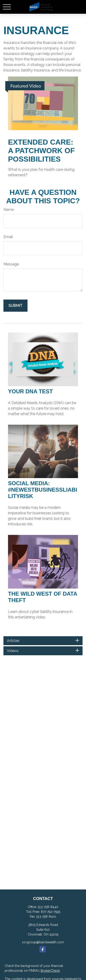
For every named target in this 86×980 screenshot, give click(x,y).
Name (9, 210)
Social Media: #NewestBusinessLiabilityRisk (43, 490)
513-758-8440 (48, 907)
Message (11, 264)
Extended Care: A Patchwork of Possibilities (41, 151)
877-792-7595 (51, 912)
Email (8, 237)
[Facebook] (43, 949)
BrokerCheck (50, 971)
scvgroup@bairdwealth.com (43, 942)
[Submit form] (15, 306)
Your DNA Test (30, 391)
